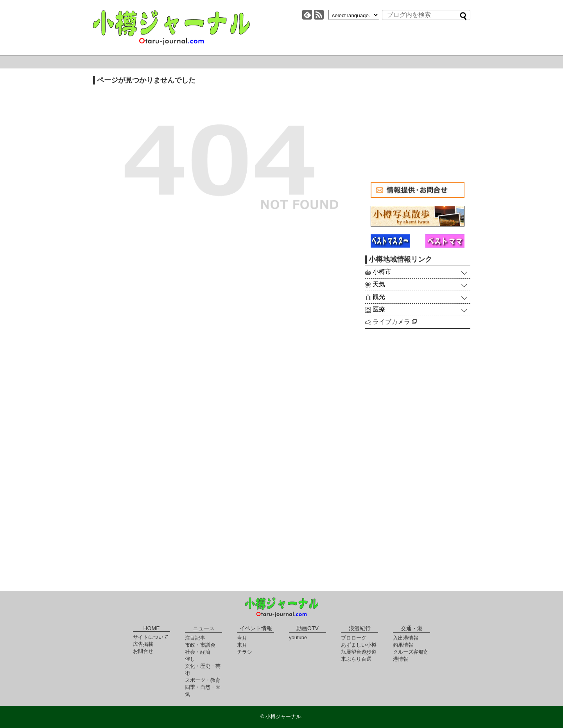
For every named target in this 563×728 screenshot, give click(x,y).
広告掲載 (143, 644)
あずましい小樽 (359, 645)
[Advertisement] (418, 125)
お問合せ (143, 651)
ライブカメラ (395, 322)
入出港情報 (406, 638)
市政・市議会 (200, 645)
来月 (242, 645)
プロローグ (354, 638)
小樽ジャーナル (171, 27)
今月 (242, 638)
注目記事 (195, 638)
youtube (298, 637)
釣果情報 (403, 645)
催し (190, 659)
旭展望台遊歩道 (359, 652)
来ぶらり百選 (356, 659)
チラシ (245, 652)
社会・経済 (198, 652)
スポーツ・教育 (203, 680)
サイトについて (151, 637)
